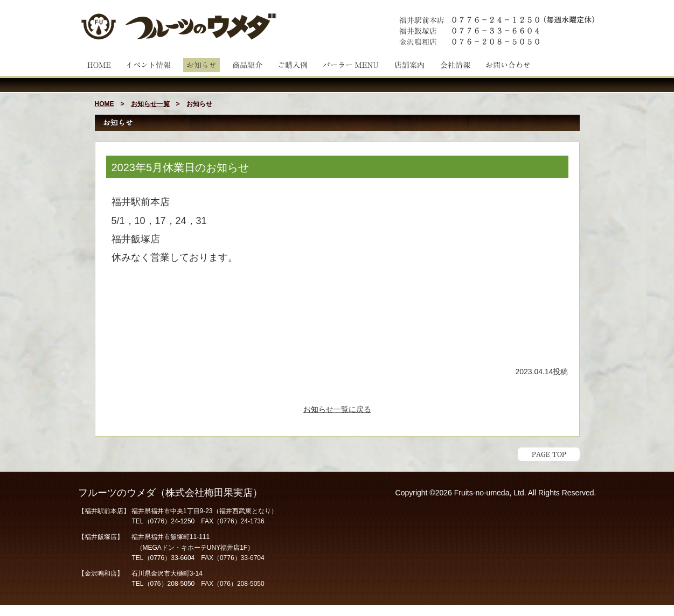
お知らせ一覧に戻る (337, 409)
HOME (105, 104)
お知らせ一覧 (150, 104)
